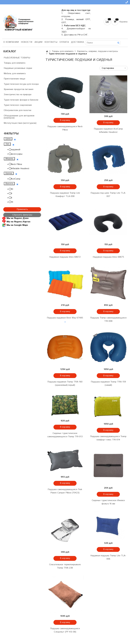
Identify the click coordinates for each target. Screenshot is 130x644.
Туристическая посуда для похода (21, 84)
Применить (22, 209)
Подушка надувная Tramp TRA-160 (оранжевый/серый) (65, 383)
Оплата (64, 42)
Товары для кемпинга (63, 51)
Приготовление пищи (14, 79)
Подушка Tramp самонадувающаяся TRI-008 (108, 319)
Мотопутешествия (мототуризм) (20, 123)
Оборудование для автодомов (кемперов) (19, 117)
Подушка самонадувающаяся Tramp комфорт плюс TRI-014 (108, 438)
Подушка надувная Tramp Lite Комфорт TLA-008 (65, 195)
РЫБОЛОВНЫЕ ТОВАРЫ (17, 58)
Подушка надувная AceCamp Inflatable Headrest (108, 131)
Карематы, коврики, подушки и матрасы (97, 51)
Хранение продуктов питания (18, 89)
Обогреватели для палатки (17, 110)
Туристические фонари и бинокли (21, 100)
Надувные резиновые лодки (18, 68)
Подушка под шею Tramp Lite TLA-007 (108, 195)
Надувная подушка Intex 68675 (108, 257)
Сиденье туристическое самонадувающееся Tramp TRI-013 (65, 435)
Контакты (51, 42)
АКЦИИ (38, 42)
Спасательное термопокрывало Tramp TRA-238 (65, 566)
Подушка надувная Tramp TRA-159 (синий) (108, 383)
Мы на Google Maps (15, 225)
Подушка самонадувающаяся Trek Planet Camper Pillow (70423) (65, 491)
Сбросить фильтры (22, 215)
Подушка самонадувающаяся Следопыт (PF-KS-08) (65, 630)
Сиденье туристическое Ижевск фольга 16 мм (108, 502)
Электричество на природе (18, 95)
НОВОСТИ (27, 42)
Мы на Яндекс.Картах (16, 222)
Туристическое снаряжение (18, 105)
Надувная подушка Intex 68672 (65, 257)
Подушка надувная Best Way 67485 (65, 318)
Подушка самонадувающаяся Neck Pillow (65, 128)
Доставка (77, 42)
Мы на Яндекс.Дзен (15, 218)
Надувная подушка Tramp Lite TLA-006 (108, 557)
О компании (11, 42)
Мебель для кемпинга (15, 74)
